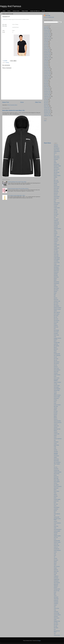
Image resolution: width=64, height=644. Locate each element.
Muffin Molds (56, 445)
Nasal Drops (56, 459)
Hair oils (55, 360)
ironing (55, 392)
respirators (56, 509)
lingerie (55, 410)
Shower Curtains (57, 542)
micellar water (57, 434)
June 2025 (46, 43)
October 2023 (47, 75)
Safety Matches (57, 514)
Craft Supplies (57, 259)
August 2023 (47, 79)
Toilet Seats (56, 599)
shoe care (56, 537)
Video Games (57, 618)
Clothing (7, 63)
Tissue (55, 595)
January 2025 (47, 51)
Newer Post (6, 102)
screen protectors (57, 523)
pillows (55, 490)
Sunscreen (56, 578)
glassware (56, 349)
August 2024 (47, 59)
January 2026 (47, 32)
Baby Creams (57, 156)
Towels (55, 605)
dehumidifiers (57, 269)
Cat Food (56, 211)
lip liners (56, 414)
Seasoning (56, 526)
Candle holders (57, 208)
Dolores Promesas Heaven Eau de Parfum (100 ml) (18, 189)
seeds (55, 528)
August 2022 (47, 98)
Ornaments (56, 469)
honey (55, 376)
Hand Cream (56, 368)
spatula (55, 562)
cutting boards (57, 266)
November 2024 (47, 54)
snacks (55, 552)
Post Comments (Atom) (13, 105)
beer (55, 179)
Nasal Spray (56, 461)
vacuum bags (57, 613)
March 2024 (46, 67)
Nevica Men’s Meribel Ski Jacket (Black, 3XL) (13, 110)
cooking (55, 246)
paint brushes (57, 474)
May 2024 (46, 64)
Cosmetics (56, 253)
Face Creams (57, 314)
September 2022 (47, 96)
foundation (56, 333)
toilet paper (56, 597)
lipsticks (55, 418)
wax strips (56, 623)
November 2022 (47, 93)
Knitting (55, 400)
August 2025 (47, 40)
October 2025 (47, 37)
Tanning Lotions (57, 589)
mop (55, 440)
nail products (56, 456)
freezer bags (56, 335)
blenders (56, 185)
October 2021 (47, 114)
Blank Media (56, 182)
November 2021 (47, 112)
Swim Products (57, 583)
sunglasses (56, 576)
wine (55, 629)
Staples (55, 568)
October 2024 (47, 56)
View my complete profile (49, 17)
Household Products (56, 380)
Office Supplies (57, 464)
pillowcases (56, 488)
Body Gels (56, 190)
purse (55, 503)
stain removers (57, 566)
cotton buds (56, 254)
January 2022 (47, 109)
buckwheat (56, 204)
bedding (55, 177)
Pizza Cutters (57, 491)
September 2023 (47, 77)
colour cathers (57, 237)
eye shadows (56, 306)
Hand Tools (56, 371)
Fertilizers (56, 325)
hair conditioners (57, 355)
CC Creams (56, 219)
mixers (55, 437)
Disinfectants (56, 283)
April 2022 (46, 104)
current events (57, 262)
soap (55, 554)
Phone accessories (58, 486)
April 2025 (46, 46)
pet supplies (56, 485)
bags (55, 161)
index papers (56, 387)
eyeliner (55, 311)
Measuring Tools (57, 429)
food (55, 329)
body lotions (56, 192)
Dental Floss (56, 271)
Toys (55, 607)
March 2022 (46, 106)
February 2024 (47, 69)
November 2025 (47, 35)
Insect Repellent (57, 389)
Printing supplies (57, 499)
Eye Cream (56, 303)
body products (57, 196)
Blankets (56, 184)
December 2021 (47, 111)
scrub (55, 525)
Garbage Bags (57, 342)
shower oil (56, 547)
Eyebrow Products (58, 308)
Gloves (55, 351)
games (55, 341)
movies (55, 443)
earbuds (55, 291)
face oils (56, 317)
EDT (55, 296)
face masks (56, 316)
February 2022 (47, 108)
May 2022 (46, 103)
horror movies (57, 378)
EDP (55, 295)
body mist (56, 193)
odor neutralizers (57, 462)
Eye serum (56, 304)
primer (55, 498)
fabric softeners (57, 312)
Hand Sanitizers (57, 370)
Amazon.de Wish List (35, 11)
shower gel (56, 544)
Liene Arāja (48, 15)
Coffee (55, 235)
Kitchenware (56, 398)
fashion (55, 324)
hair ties (55, 365)
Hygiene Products (57, 382)
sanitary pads (57, 517)
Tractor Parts (56, 608)
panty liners (56, 477)
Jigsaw (55, 394)
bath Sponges (57, 172)
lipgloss (55, 416)
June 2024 (46, 62)
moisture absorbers (58, 439)
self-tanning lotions (58, 529)
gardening (56, 344)
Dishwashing (56, 282)
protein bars (56, 501)
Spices (55, 563)
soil (55, 557)
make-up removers (58, 423)
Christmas (56, 227)
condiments (56, 240)
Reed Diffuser (57, 507)
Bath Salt (56, 171)
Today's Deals (25, 11)
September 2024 (47, 58)
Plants (55, 493)
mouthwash (56, 442)
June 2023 (46, 82)
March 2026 (46, 29)
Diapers (55, 279)
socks (55, 555)
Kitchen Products (57, 395)
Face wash (56, 322)
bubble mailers (57, 203)
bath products (57, 169)
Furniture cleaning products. (57, 339)
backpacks (56, 159)
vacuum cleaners (57, 615)
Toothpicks (56, 604)
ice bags (56, 384)
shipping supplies (57, 536)
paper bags (56, 478)
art (54, 155)
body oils (56, 195)
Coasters (56, 233)
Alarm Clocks (57, 150)
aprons (55, 153)
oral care (56, 467)
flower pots (56, 327)
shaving (55, 534)
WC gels (56, 626)
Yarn (55, 634)
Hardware (56, 373)
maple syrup (56, 426)
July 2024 (46, 61)
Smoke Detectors (57, 550)
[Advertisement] (53, 132)
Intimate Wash (57, 390)
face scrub (56, 319)
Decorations (56, 267)
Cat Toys (56, 216)
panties (55, 475)
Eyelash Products (57, 309)
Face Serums (57, 320)
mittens (55, 435)
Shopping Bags (57, 541)
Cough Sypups (57, 258)
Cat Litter (56, 213)
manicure (56, 424)
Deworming (56, 277)
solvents (56, 558)
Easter (55, 293)
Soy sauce (56, 560)
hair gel (55, 357)
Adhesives (56, 145)
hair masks (56, 359)
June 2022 (46, 101)
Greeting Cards (57, 354)
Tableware (56, 586)
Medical (55, 431)
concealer (56, 238)
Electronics (56, 300)
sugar (55, 575)
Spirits (55, 565)
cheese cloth (56, 222)
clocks (55, 230)
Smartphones (57, 549)
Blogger (39, 641)
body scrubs (56, 198)
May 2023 (46, 83)
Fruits (55, 337)
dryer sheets (56, 288)
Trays (55, 610)
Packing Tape (57, 470)
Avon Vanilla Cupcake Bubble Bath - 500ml (16, 195)
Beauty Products (57, 176)
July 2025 (46, 41)
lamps (55, 403)
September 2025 (47, 38)
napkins (55, 457)
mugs (55, 447)
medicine (56, 432)
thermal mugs (57, 591)
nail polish (56, 452)
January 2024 (47, 70)
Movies (43, 11)
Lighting (55, 408)
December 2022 (47, 91)
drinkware (56, 287)
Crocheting (56, 261)
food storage (56, 330)
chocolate (56, 225)
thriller (55, 592)
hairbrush (56, 367)
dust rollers (56, 290)
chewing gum (57, 224)
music (55, 448)
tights (55, 594)
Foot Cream (56, 332)
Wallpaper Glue (57, 621)
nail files (55, 450)
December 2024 (47, 53)
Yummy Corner (16, 11)
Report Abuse (47, 143)
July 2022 (46, 99)
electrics (56, 298)
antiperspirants (57, 151)
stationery (56, 570)
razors (55, 506)
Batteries (56, 174)
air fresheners (57, 148)
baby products (57, 158)
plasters (55, 495)
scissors (55, 521)
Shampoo (56, 533)
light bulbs (56, 406)
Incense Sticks (57, 385)
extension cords (57, 301)
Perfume (56, 483)
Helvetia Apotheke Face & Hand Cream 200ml (17, 182)
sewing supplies (57, 531)
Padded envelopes (58, 472)
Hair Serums (56, 363)
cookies (55, 243)
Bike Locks (56, 180)
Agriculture (56, 147)
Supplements (56, 579)
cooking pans (57, 248)
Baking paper (57, 164)
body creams (56, 188)
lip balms (56, 413)
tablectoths (56, 584)
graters (55, 352)
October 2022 (47, 95)
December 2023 (47, 72)
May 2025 (46, 45)
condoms (56, 242)
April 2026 (46, 27)
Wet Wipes (56, 628)
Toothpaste (56, 602)
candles (55, 209)
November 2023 (47, 74)
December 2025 (47, 33)
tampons (56, 587)
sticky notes (56, 571)
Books (9, 11)
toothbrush (56, 600)
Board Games (57, 187)
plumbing (56, 496)
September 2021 (47, 116)
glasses (55, 347)
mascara (56, 427)
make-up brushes (57, 421)
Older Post (38, 102)
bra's (55, 201)
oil (54, 466)
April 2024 (46, 66)
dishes (55, 280)
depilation (56, 274)
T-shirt (4, 19)
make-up (56, 419)
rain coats (56, 504)
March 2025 (46, 48)
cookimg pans (57, 245)
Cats (55, 217)
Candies (56, 206)
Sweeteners (56, 581)
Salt (55, 515)
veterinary (56, 616)
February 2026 (47, 30)
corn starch (56, 251)
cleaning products (57, 229)
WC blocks (56, 624)
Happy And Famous (11, 6)
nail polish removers (56, 454)
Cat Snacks (56, 214)
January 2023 (47, 90)
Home (4, 11)
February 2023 (47, 88)
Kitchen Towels (57, 397)
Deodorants (56, 272)
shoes (55, 539)
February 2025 (47, 50)
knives (55, 402)
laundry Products (57, 405)
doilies (55, 285)
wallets (55, 620)
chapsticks (56, 221)
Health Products (57, 375)
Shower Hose (57, 546)
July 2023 (46, 80)
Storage (55, 573)
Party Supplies (57, 482)
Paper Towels (57, 480)
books (55, 200)
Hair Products (57, 362)
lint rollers (56, 411)
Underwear (56, 612)
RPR (55, 512)
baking (55, 163)
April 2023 (46, 85)
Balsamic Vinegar (57, 166)
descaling (56, 275)
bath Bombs (56, 167)
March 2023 (46, 87)
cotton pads (56, 256)
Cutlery (55, 264)
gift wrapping (56, 346)
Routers (55, 511)
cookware (56, 250)
